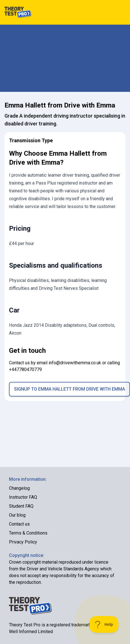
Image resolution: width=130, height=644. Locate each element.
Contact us (19, 524)
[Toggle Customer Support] (104, 624)
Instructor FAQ (23, 497)
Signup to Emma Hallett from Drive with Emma (69, 389)
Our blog (17, 515)
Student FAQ (21, 506)
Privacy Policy (23, 542)
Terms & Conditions (28, 533)
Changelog (19, 488)
